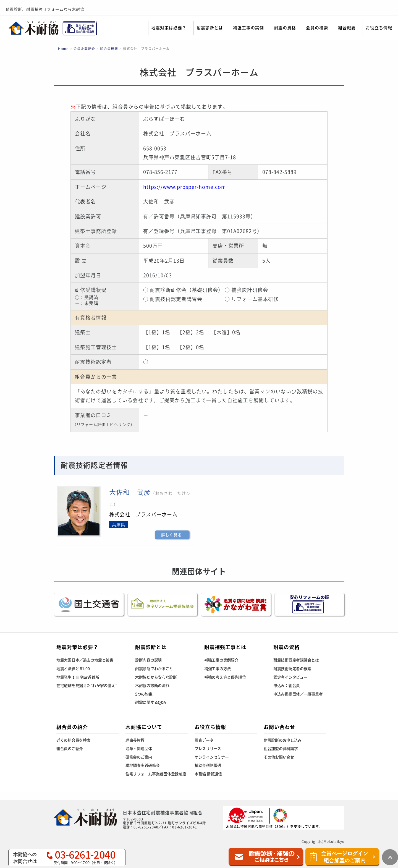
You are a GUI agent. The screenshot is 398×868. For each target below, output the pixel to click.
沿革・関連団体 (139, 749)
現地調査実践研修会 (142, 765)
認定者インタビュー (290, 677)
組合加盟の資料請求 (281, 749)
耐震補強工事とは (225, 647)
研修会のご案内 (139, 757)
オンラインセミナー (212, 757)
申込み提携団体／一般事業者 (298, 694)
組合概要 (347, 28)
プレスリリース (208, 749)
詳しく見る (171, 535)
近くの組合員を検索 (73, 740)
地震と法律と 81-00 (73, 669)
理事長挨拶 (135, 740)
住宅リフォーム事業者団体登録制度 (156, 774)
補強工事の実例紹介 (221, 660)
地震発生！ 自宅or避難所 (78, 677)
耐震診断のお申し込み (283, 740)
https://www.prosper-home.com (185, 187)
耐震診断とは (210, 28)
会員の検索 (317, 28)
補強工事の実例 (248, 28)
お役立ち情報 (379, 28)
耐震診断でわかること (154, 669)
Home (63, 49)
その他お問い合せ (279, 757)
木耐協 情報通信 (208, 774)
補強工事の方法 (218, 669)
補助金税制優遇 (208, 765)
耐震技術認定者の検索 (292, 669)
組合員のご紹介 (70, 749)
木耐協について (144, 727)
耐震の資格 (285, 28)
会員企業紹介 (84, 49)
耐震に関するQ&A (150, 702)
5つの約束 (144, 694)
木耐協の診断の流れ (152, 686)
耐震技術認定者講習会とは (296, 660)
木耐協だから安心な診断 (156, 677)
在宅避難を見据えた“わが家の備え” (87, 686)
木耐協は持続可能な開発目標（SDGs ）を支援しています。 (274, 818)
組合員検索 (109, 49)
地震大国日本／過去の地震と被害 (85, 660)
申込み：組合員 (287, 686)
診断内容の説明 (148, 660)
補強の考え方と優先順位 (225, 677)
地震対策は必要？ (169, 28)
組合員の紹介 (72, 727)
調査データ (204, 740)
